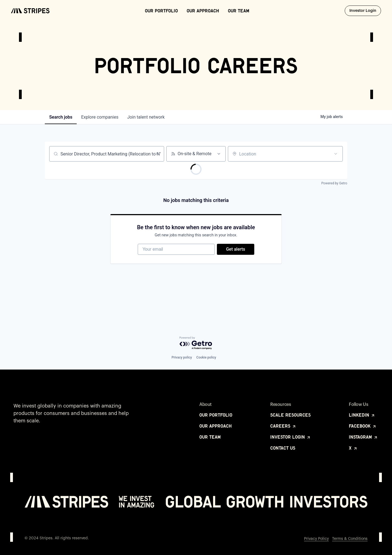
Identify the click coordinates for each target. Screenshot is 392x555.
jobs (61, 117)
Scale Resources (290, 415)
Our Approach (203, 11)
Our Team (239, 11)
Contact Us (283, 448)
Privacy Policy (316, 539)
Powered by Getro (334, 183)
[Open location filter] (336, 154)
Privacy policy (182, 357)
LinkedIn (362, 415)
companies (100, 117)
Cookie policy (206, 357)
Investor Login (365, 10)
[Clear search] (157, 154)
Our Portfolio (161, 11)
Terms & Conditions (350, 539)
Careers (283, 426)
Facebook (363, 426)
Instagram (363, 437)
